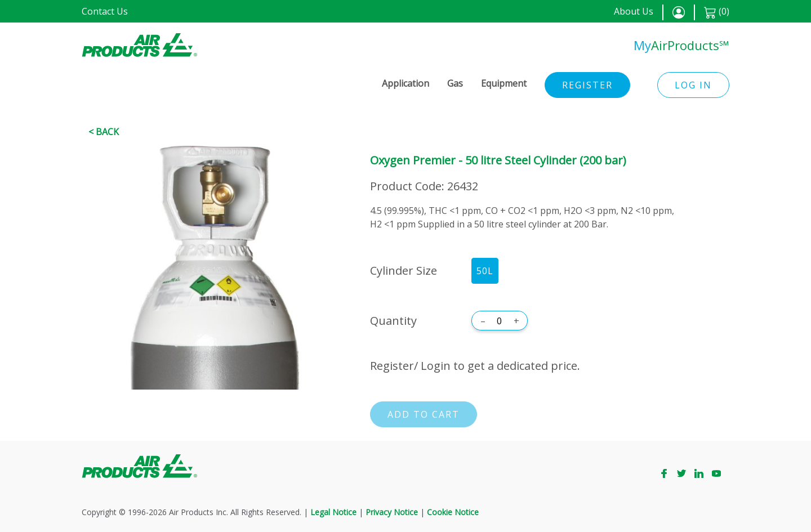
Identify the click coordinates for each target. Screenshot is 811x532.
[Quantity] (500, 321)
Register (587, 85)
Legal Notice (333, 512)
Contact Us (105, 11)
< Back (104, 132)
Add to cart (424, 414)
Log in (693, 85)
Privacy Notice (392, 512)
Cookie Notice (453, 512)
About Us (634, 11)
